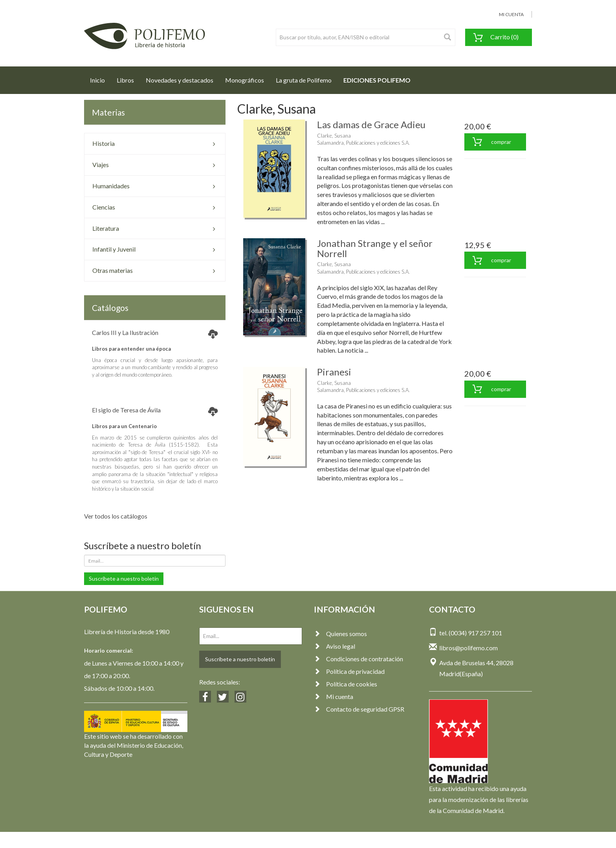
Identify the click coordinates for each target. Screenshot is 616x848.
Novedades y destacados (180, 80)
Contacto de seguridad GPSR (359, 709)
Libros (125, 80)
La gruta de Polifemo (304, 80)
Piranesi (334, 372)
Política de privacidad (349, 671)
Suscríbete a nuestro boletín (124, 579)
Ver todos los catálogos (116, 516)
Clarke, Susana (334, 136)
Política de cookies (346, 684)
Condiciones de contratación (358, 659)
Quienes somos (340, 634)
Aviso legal (335, 646)
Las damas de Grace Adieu (371, 124)
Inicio (100, 78)
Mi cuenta (334, 696)
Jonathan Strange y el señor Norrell (375, 248)
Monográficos (245, 80)
